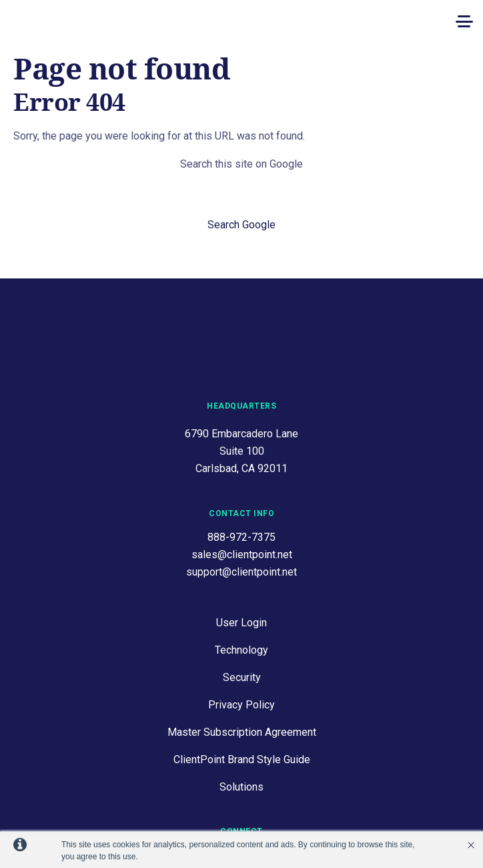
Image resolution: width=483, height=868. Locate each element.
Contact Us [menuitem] (241, 800)
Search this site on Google (241, 164)
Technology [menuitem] (241, 595)
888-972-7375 (241, 482)
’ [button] (471, 845)
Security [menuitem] (242, 623)
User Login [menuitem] (241, 568)
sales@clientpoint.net (242, 500)
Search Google (241, 225)
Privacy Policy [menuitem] (241, 650)
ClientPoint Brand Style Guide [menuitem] (242, 705)
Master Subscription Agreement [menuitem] (242, 677)
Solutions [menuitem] (241, 732)
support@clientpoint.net (241, 517)
